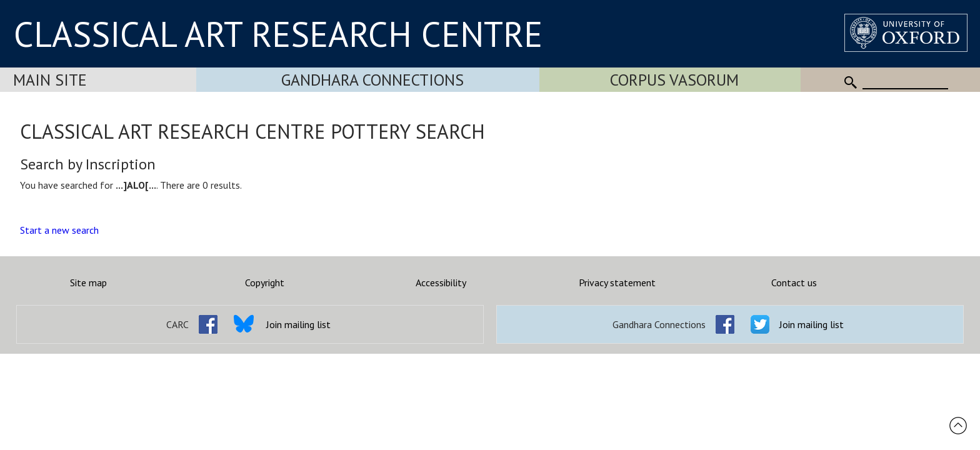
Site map (88, 282)
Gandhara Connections (372, 80)
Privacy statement (617, 282)
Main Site (50, 80)
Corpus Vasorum (674, 80)
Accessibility (441, 282)
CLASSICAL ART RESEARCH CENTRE (278, 34)
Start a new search (59, 230)
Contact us (794, 282)
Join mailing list (298, 324)
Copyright (265, 282)
